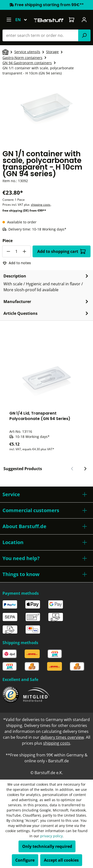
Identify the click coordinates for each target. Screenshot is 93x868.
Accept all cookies (61, 860)
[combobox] (40, 35)
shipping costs (41, 205)
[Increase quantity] (25, 251)
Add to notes (17, 263)
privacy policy (51, 836)
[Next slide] (85, 469)
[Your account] (84, 20)
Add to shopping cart (61, 251)
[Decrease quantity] (8, 251)
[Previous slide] (72, 469)
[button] (46, 494)
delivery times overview (62, 737)
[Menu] (9, 20)
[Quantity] (16, 251)
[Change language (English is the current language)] (23, 20)
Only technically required (47, 846)
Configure (25, 860)
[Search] (84, 35)
